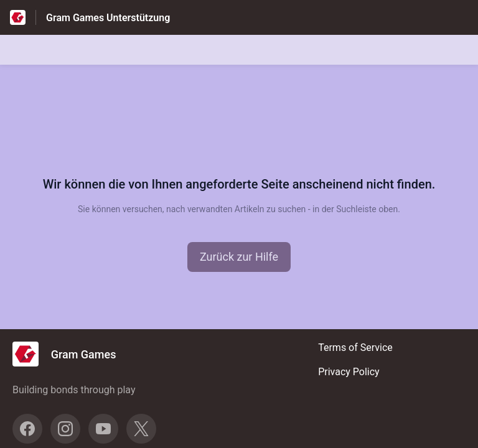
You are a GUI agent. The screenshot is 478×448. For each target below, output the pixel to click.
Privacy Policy (349, 372)
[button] (239, 257)
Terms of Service (355, 348)
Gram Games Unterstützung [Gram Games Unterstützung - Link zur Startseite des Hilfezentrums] (108, 18)
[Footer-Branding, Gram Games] (70, 354)
